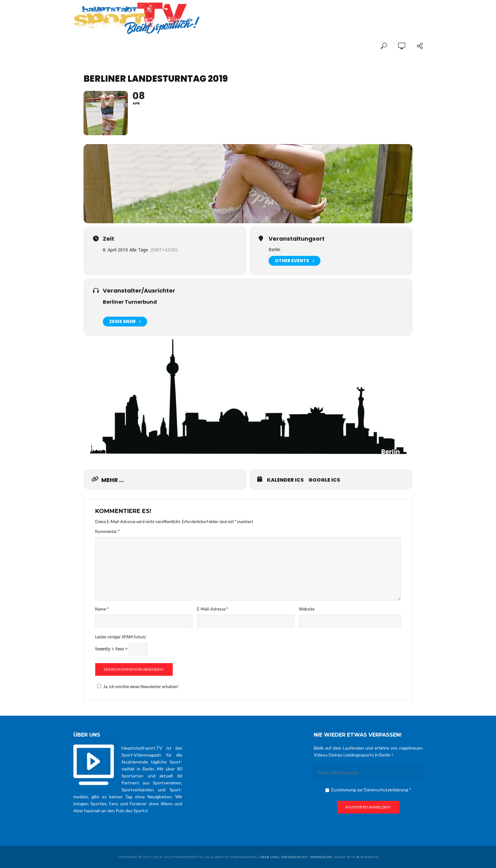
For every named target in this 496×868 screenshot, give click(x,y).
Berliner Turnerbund (130, 302)
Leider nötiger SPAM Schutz (121, 637)
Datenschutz (294, 857)
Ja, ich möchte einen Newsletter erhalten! (137, 687)
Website (307, 609)
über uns (269, 857)
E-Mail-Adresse (213, 609)
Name (102, 609)
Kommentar (107, 531)
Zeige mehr (125, 322)
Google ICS (324, 480)
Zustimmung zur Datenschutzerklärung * (368, 790)
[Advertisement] (349, 13)
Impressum (321, 857)
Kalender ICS (285, 480)
